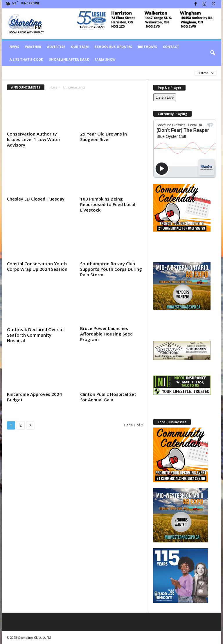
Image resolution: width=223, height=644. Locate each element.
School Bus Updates (113, 47)
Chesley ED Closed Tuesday (36, 199)
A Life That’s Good (26, 59)
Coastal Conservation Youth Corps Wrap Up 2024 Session (37, 266)
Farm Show (105, 59)
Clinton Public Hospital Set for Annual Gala (108, 397)
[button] (213, 53)
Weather (33, 47)
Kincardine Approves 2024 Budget (34, 397)
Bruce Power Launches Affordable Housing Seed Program (106, 334)
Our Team (80, 47)
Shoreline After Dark (69, 59)
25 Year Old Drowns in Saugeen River (104, 137)
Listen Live (165, 97)
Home (53, 87)
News (14, 47)
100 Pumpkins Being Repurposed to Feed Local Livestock (108, 204)
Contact (171, 47)
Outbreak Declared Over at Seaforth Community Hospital (36, 335)
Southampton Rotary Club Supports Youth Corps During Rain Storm (111, 269)
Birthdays (148, 47)
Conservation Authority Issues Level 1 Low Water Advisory (34, 139)
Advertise (56, 47)
